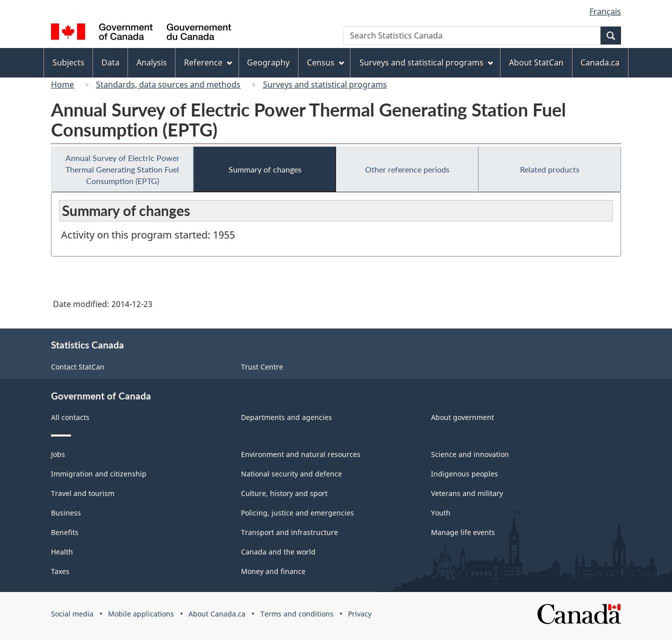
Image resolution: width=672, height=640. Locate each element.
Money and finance (273, 571)
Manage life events (463, 532)
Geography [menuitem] (268, 62)
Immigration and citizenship (99, 474)
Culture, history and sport (284, 493)
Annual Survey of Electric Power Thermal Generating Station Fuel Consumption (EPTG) (122, 169)
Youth (441, 513)
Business (66, 513)
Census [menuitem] (325, 62)
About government (462, 417)
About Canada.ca (217, 614)
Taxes (60, 571)
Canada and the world (278, 552)
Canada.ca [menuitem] (600, 62)
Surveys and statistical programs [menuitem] (426, 62)
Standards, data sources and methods (168, 84)
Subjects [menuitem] (68, 62)
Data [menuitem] (110, 62)
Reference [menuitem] (208, 62)
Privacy (360, 614)
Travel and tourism (83, 493)
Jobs (58, 454)
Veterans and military (467, 493)
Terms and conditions (297, 614)
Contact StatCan (78, 367)
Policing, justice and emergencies (297, 513)
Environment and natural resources (301, 454)
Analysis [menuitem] (152, 62)
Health (62, 552)
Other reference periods (407, 169)
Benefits (65, 532)
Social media (72, 614)
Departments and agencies (286, 417)
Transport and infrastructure (289, 532)
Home (62, 84)
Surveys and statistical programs (325, 84)
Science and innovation (470, 454)
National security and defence (291, 474)
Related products (550, 169)
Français (605, 11)
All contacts (70, 417)
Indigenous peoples (464, 474)
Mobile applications (141, 614)
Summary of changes (265, 169)
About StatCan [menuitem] (536, 62)
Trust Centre (262, 367)
